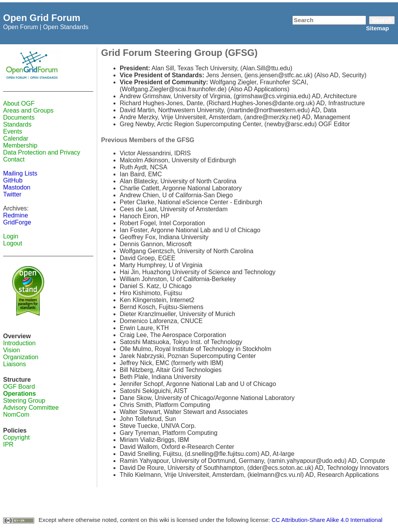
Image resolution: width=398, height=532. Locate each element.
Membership (20, 145)
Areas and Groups (28, 110)
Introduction (19, 343)
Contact (14, 159)
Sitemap (378, 28)
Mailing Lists (20, 173)
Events (13, 131)
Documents (19, 117)
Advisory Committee (31, 408)
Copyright (16, 437)
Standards (17, 124)
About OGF (19, 103)
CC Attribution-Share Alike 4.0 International (327, 520)
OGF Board (19, 387)
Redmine (16, 215)
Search (382, 20)
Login (11, 236)
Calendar (16, 138)
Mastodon (17, 187)
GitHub (13, 180)
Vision (11, 350)
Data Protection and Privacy (42, 152)
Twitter (12, 194)
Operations (19, 394)
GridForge (17, 222)
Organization (21, 357)
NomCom (16, 415)
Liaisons (15, 364)
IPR (8, 444)
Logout (13, 243)
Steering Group (24, 401)
